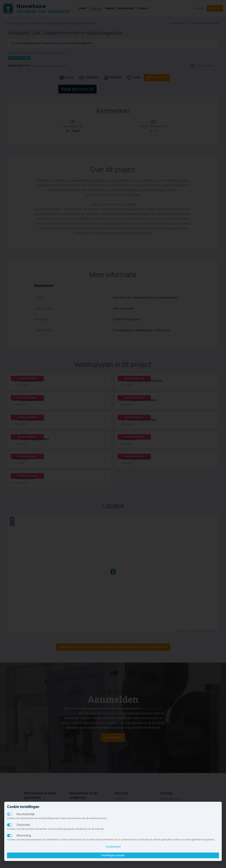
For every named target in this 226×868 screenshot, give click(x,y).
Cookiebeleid (113, 847)
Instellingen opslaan (113, 855)
